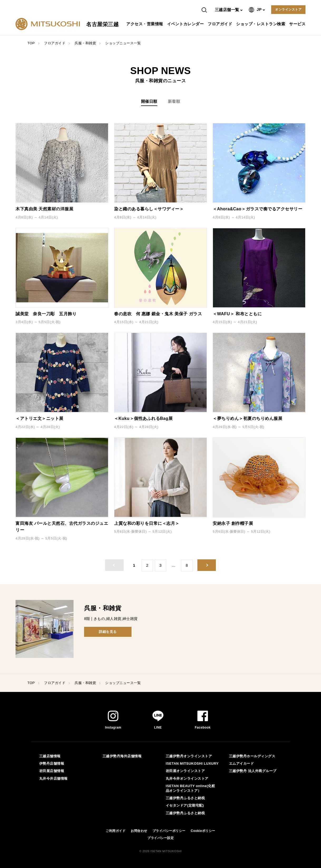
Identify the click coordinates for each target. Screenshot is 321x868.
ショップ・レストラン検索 (261, 24)
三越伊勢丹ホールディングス (252, 756)
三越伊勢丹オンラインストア (189, 756)
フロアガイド (221, 24)
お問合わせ (139, 831)
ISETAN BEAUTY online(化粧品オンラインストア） (190, 788)
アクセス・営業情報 (145, 24)
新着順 (174, 101)
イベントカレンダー (186, 24)
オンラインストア (288, 9)
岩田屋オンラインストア (185, 771)
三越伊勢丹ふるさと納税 (185, 798)
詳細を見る (108, 632)
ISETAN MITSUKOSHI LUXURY (192, 763)
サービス (298, 24)
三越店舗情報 (50, 756)
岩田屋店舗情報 (52, 771)
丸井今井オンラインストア (187, 779)
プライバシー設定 (160, 838)
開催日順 (149, 101)
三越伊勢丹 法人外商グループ (253, 771)
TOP (31, 43)
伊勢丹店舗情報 (52, 763)
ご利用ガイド (116, 831)
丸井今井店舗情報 (53, 779)
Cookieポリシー (203, 831)
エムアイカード (242, 763)
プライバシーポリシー (169, 831)
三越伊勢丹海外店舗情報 (122, 756)
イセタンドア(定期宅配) (185, 805)
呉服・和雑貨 (85, 43)
